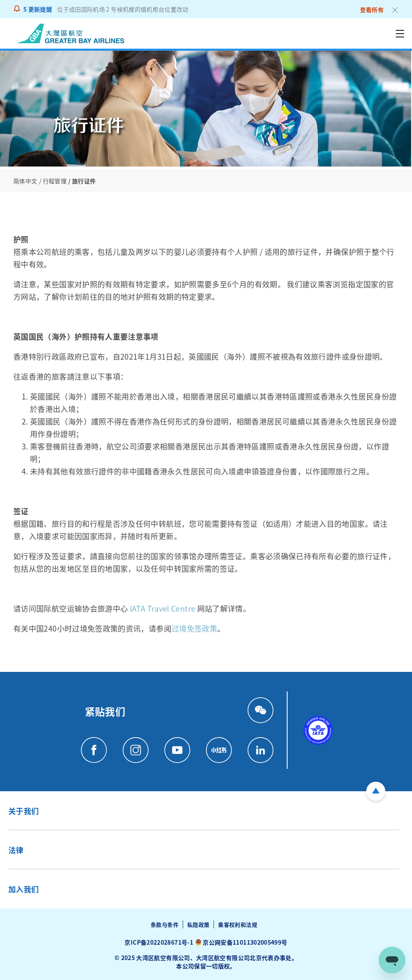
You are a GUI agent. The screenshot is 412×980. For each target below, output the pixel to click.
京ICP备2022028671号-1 (159, 942)
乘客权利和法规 (238, 924)
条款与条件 (165, 924)
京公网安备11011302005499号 (245, 942)
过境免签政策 (194, 628)
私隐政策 (198, 924)
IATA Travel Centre (163, 608)
